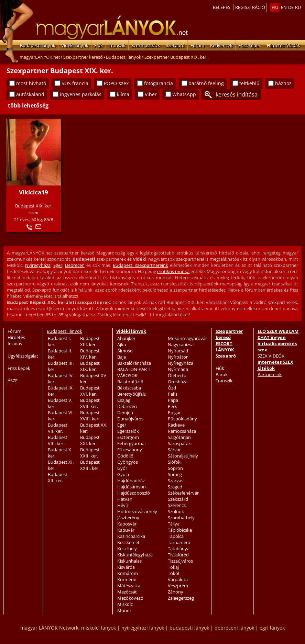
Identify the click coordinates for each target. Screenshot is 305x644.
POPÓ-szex (116, 83)
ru (298, 7)
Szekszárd (178, 499)
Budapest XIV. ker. (90, 354)
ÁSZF (13, 381)
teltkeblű (249, 83)
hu (275, 7)
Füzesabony (130, 450)
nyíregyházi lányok (143, 628)
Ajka (122, 344)
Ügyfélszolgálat (23, 356)
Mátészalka (129, 586)
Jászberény (128, 518)
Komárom (128, 573)
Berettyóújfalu (132, 394)
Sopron (175, 468)
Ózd (172, 388)
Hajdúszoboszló (134, 493)
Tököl (173, 573)
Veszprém (178, 586)
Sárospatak (179, 443)
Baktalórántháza (134, 363)
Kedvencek (221, 45)
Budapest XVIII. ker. (90, 416)
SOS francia (75, 83)
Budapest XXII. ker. (90, 453)
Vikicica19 (34, 192)
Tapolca (176, 536)
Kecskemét (128, 542)
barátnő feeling (206, 83)
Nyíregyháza (38, 265)
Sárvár (174, 450)
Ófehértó (177, 375)
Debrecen (75, 265)
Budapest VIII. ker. (58, 440)
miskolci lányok (99, 628)
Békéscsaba (129, 388)
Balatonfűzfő (130, 382)
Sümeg (175, 474)
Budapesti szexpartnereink (140, 265)
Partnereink (270, 374)
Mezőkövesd (130, 598)
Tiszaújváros (180, 561)
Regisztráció (250, 7)
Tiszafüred (178, 555)
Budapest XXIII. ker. (90, 465)
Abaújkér (126, 338)
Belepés (222, 7)
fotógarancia (159, 83)
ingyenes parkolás (81, 94)
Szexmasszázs (146, 45)
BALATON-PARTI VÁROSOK (134, 372)
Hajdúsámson (132, 487)
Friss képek (250, 45)
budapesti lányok (189, 628)
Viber (151, 94)
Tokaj (173, 567)
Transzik (117, 45)
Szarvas (176, 481)
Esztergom (128, 437)
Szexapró (175, 45)
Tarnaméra (179, 542)
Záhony (176, 592)
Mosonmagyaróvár (187, 338)
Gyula (123, 474)
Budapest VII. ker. (58, 428)
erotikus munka (173, 271)
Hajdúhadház (131, 481)
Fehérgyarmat (132, 443)
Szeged (175, 487)
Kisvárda (126, 567)
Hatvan (125, 499)
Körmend (127, 579)
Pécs (172, 406)
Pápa (173, 400)
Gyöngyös (128, 462)
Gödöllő (125, 456)
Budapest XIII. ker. (90, 341)
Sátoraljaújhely (183, 456)
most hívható (31, 83)
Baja (122, 357)
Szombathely (181, 518)
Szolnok (176, 511)
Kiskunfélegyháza (135, 555)
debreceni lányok (234, 628)
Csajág (124, 400)
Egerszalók (128, 431)
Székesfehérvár (183, 493)
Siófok (174, 462)
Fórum (197, 45)
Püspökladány (182, 419)
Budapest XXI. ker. (90, 440)
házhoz (283, 83)
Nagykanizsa (181, 344)
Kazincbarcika (131, 536)
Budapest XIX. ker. (90, 366)
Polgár (174, 413)
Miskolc (125, 604)
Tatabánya (179, 549)
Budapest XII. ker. (58, 477)
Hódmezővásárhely (137, 511)
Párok (222, 374)
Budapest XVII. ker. (90, 403)
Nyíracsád (178, 351)
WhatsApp (184, 94)
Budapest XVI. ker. (90, 391)
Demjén (125, 413)
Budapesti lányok (38, 45)
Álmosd (125, 351)
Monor (124, 610)
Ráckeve (176, 425)
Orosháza (178, 382)
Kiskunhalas (129, 561)
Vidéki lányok (75, 45)
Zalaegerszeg (181, 598)
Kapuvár (126, 530)
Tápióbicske (180, 530)
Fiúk (99, 45)
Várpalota (178, 579)
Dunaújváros (130, 419)
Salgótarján (179, 437)
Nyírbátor (178, 357)
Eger (58, 265)
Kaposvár (127, 524)
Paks (173, 394)
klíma (123, 94)
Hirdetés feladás (283, 45)
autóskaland (30, 94)
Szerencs (177, 505)
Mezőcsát (127, 592)
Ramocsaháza (182, 431)
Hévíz (123, 505)
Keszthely (127, 549)
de (291, 7)
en (284, 7)
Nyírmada (178, 369)
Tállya (174, 524)
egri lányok (272, 628)
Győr (122, 468)
